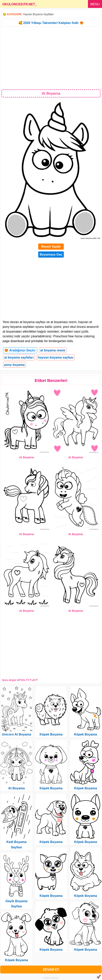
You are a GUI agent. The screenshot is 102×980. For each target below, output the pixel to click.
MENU (95, 4)
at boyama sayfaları (19, 357)
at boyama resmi (53, 350)
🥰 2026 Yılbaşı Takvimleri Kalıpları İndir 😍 (51, 23)
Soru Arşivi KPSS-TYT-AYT (20, 680)
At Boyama (26, 457)
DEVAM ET (51, 970)
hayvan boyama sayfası (56, 357)
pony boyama (14, 365)
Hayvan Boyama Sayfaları (38, 14)
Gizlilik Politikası (51, 978)
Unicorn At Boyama (16, 734)
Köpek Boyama (16, 960)
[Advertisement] (51, 58)
